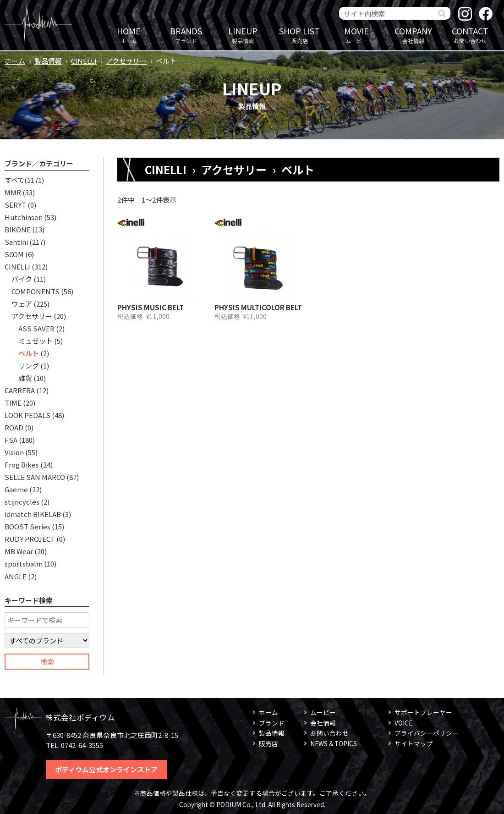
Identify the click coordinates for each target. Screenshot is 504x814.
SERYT (15, 205)
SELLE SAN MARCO (35, 477)
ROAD (14, 427)
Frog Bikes (22, 465)
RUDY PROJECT (30, 539)
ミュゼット (36, 341)
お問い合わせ (470, 35)
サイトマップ (414, 743)
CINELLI (84, 61)
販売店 (300, 35)
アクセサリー (126, 61)
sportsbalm (24, 564)
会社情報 (413, 35)
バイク (22, 279)
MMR (13, 192)
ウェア (22, 304)
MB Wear (19, 551)
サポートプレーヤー (423, 712)
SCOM (14, 254)
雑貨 (25, 378)
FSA (11, 440)
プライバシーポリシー (427, 733)
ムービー (356, 35)
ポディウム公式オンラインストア (106, 769)
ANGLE (16, 576)
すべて (14, 180)
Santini (16, 242)
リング (29, 366)
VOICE (403, 723)
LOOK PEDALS (27, 415)
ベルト (29, 353)
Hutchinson (24, 217)
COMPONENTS (36, 291)
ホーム (129, 35)
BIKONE (18, 229)
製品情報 (243, 35)
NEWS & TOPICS (334, 743)
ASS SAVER (36, 328)
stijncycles (22, 502)
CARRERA (20, 390)
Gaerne (16, 489)
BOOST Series (27, 526)
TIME (13, 403)
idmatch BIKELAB (33, 514)
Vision (14, 452)
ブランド (186, 35)
